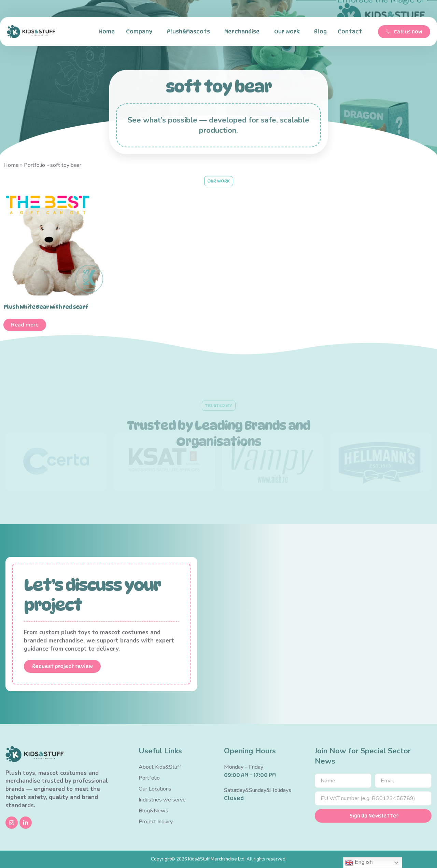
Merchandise (244, 32)
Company (141, 32)
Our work (289, 32)
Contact (352, 32)
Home (107, 32)
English (359, 863)
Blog (320, 32)
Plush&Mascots (190, 32)
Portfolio (34, 165)
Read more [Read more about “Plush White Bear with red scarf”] (25, 325)
